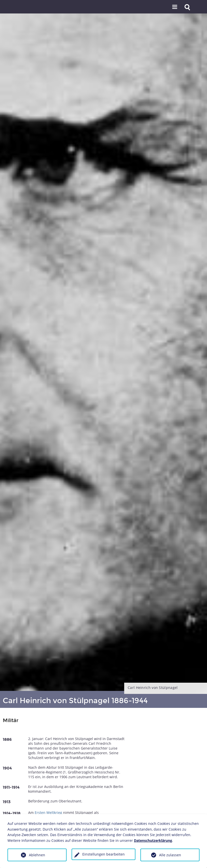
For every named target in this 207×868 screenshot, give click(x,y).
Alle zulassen (170, 855)
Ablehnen (37, 855)
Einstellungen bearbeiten (103, 854)
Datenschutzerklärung (153, 840)
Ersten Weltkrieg (48, 813)
